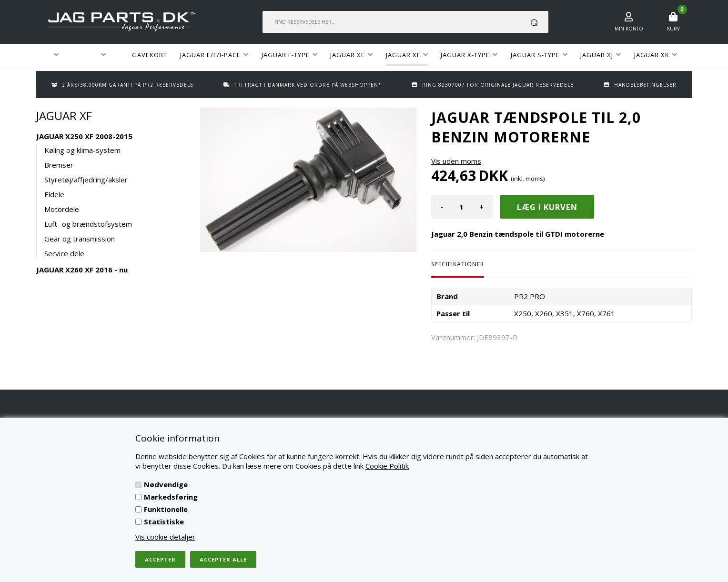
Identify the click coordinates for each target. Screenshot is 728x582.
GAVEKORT (150, 55)
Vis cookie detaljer (165, 537)
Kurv (673, 29)
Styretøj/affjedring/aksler (86, 180)
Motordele (62, 209)
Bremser (59, 165)
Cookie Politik (387, 466)
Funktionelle (166, 509)
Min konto (629, 29)
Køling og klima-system (82, 150)
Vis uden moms (456, 161)
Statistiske (164, 522)
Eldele (54, 194)
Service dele (64, 253)
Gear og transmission (80, 239)
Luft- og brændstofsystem (88, 224)
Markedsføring (171, 497)
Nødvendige (166, 484)
